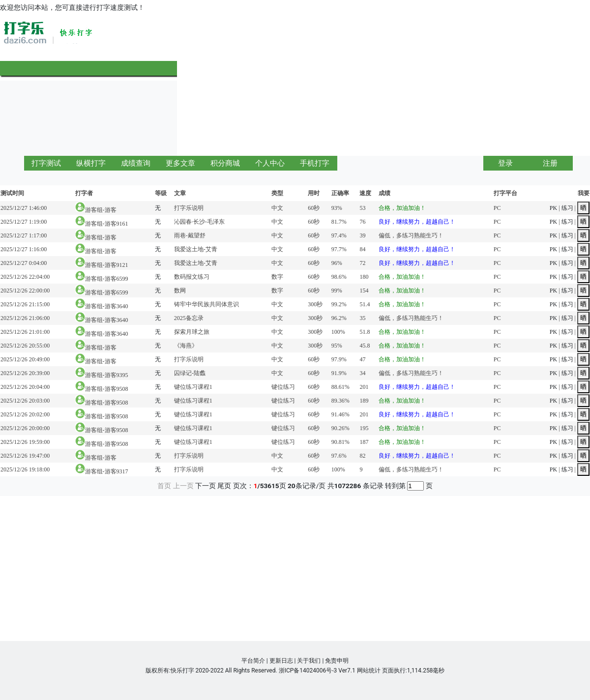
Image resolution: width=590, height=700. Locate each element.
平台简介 (253, 661)
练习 (567, 208)
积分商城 (225, 163)
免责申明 (337, 661)
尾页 (224, 486)
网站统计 (369, 671)
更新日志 (281, 661)
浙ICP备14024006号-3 (308, 671)
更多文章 (180, 163)
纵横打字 (91, 163)
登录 (505, 163)
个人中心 (270, 163)
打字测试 (46, 163)
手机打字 (315, 163)
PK (553, 208)
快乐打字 (182, 671)
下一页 (206, 486)
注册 (550, 163)
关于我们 (309, 661)
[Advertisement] (417, 85)
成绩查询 (136, 163)
